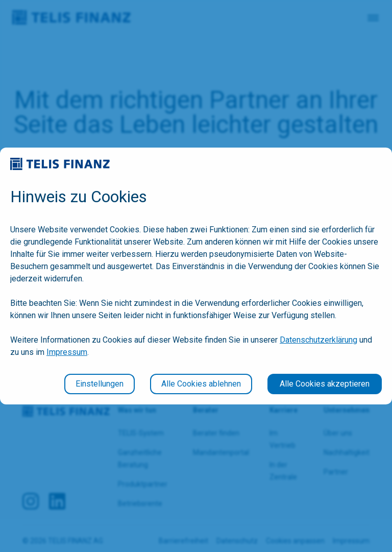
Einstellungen (100, 384)
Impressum (67, 352)
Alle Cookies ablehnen (201, 384)
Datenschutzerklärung (318, 340)
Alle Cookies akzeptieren (325, 384)
